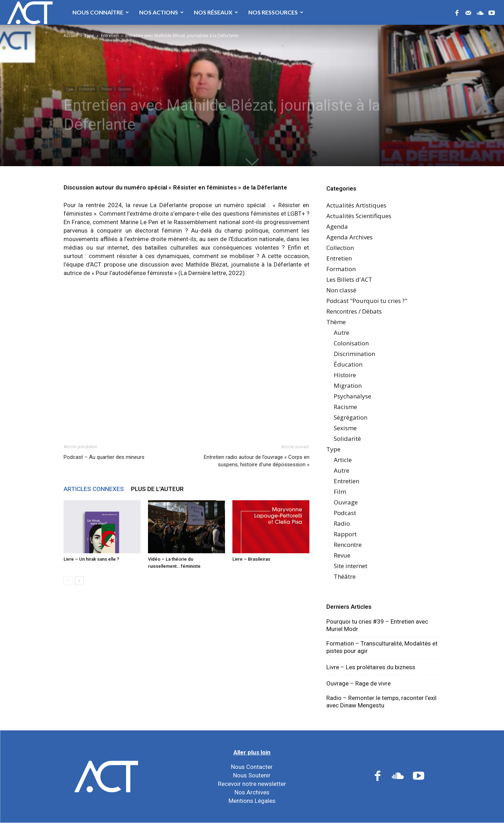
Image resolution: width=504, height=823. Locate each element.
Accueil (71, 36)
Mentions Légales (252, 801)
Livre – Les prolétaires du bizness (371, 667)
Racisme (345, 407)
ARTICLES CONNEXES (94, 489)
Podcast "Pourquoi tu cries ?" (367, 301)
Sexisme (124, 89)
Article (343, 460)
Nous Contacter (252, 767)
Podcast (345, 513)
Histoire (345, 375)
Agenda (337, 226)
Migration (348, 386)
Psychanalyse (352, 396)
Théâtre (345, 576)
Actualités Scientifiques (359, 216)
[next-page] (79, 581)
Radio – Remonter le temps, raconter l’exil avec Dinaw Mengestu (381, 702)
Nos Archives (252, 792)
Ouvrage (346, 502)
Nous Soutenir (252, 775)
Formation (341, 269)
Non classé (341, 290)
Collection (340, 248)
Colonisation (351, 343)
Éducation (348, 364)
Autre (342, 332)
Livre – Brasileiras (251, 559)
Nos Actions (161, 12)
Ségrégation (351, 417)
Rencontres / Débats (354, 311)
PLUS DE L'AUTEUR (157, 489)
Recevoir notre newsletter (252, 784)
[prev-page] (68, 581)
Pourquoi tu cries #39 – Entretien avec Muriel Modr (377, 625)
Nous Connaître (101, 12)
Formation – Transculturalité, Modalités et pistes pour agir (382, 647)
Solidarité (347, 439)
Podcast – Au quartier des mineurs (104, 457)
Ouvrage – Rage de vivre (358, 683)
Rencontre (348, 545)
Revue (342, 555)
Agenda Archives (349, 237)
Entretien (110, 36)
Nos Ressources (276, 12)
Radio (342, 523)
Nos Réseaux (216, 12)
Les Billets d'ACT (349, 279)
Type (89, 36)
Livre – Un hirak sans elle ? (91, 559)
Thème (106, 89)
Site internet (351, 566)
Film (340, 492)
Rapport (345, 534)
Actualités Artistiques (356, 205)
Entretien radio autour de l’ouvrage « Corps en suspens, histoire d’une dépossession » (257, 461)
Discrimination (354, 354)
